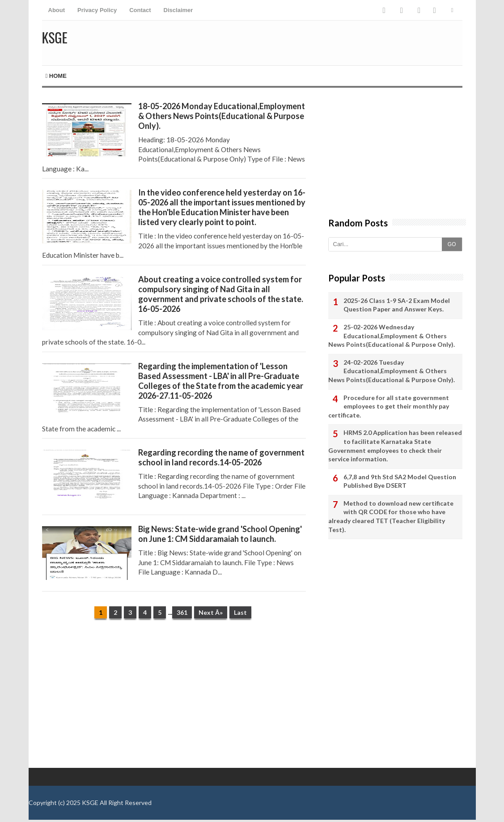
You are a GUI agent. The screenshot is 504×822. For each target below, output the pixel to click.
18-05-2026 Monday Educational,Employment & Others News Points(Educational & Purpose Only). (222, 116)
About (57, 10)
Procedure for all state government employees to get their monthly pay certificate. (389, 406)
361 (182, 612)
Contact (140, 10)
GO (452, 244)
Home (56, 76)
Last (240, 612)
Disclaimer (178, 10)
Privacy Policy (97, 10)
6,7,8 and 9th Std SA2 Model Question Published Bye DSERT (400, 481)
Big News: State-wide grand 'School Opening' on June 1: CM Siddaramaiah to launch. (220, 534)
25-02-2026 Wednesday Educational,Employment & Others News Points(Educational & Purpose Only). (392, 336)
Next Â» (211, 612)
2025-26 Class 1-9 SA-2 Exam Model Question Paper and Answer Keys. (397, 305)
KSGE (90, 803)
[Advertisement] (174, 696)
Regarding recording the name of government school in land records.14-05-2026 (221, 457)
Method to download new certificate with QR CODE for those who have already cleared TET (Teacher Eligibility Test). (391, 516)
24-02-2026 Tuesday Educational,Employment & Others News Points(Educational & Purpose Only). (392, 371)
